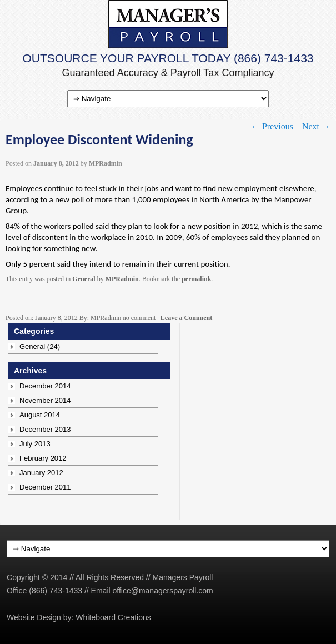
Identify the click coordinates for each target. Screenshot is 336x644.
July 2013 (35, 444)
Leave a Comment (186, 318)
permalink (196, 279)
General (84, 279)
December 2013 (45, 429)
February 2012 (43, 458)
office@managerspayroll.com (163, 591)
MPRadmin (106, 163)
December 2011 (45, 487)
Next (316, 126)
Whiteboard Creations (113, 617)
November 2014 (45, 400)
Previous (272, 126)
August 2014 (40, 415)
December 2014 (45, 386)
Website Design (34, 617)
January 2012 (41, 473)
